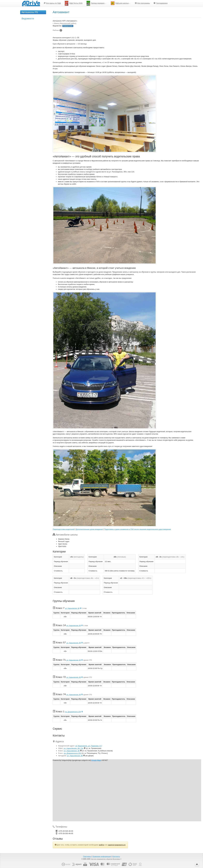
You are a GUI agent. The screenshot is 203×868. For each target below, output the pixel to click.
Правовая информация (102, 856)
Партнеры (87, 856)
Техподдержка (161, 3)
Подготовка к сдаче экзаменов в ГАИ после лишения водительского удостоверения (138, 529)
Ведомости (28, 19)
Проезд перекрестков (97, 3)
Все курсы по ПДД (52, 3)
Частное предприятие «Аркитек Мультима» (106, 859)
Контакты (116, 856)
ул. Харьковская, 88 (73, 608)
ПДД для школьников (122, 3)
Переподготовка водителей (64, 529)
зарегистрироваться (117, 845)
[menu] (106, 3)
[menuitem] (52, 3)
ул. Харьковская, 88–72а (74, 748)
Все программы (142, 3)
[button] (197, 865)
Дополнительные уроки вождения (89, 529)
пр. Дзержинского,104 (74, 712)
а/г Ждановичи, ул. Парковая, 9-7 (89, 746)
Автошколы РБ (30, 12)
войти (102, 845)
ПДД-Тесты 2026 (74, 3)
